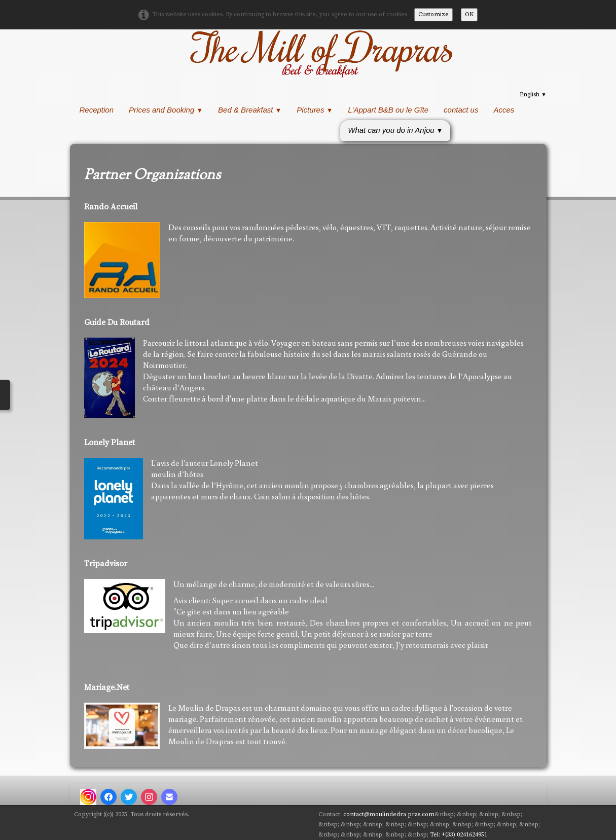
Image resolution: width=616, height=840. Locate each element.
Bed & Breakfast (250, 110)
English (533, 95)
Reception (97, 110)
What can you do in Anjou (395, 130)
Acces (504, 110)
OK (469, 14)
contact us (461, 110)
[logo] (320, 53)
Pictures (315, 110)
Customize (433, 14)
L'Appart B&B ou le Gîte (388, 110)
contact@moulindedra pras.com (389, 814)
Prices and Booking (166, 110)
